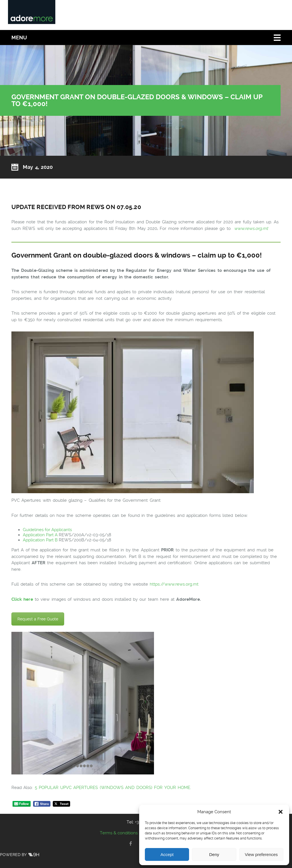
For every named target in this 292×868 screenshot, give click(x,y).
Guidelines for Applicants (47, 530)
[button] (281, 812)
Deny (214, 854)
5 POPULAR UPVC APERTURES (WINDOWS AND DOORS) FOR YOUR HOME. (113, 788)
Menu (19, 38)
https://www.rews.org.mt (175, 584)
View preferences (261, 854)
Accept (167, 854)
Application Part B (41, 540)
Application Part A (41, 535)
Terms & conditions (119, 833)
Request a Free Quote (38, 619)
